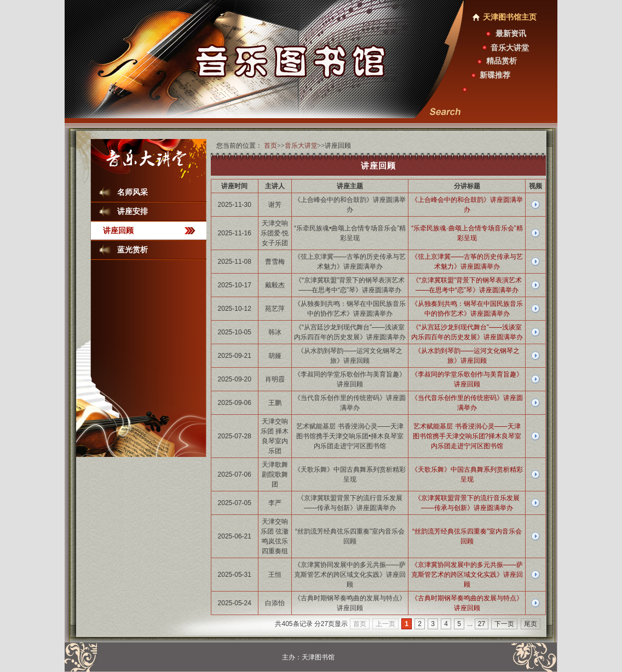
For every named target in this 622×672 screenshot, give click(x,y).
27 (482, 624)
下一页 (504, 624)
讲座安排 (133, 212)
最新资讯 (511, 34)
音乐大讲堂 (510, 48)
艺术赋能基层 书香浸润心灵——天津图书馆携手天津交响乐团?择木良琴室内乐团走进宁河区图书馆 (467, 436)
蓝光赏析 (133, 250)
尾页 (531, 624)
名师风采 (133, 192)
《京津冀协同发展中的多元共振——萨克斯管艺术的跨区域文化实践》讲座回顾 (467, 575)
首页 (270, 146)
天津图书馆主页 (510, 17)
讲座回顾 (118, 231)
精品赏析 (502, 61)
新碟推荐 (495, 75)
